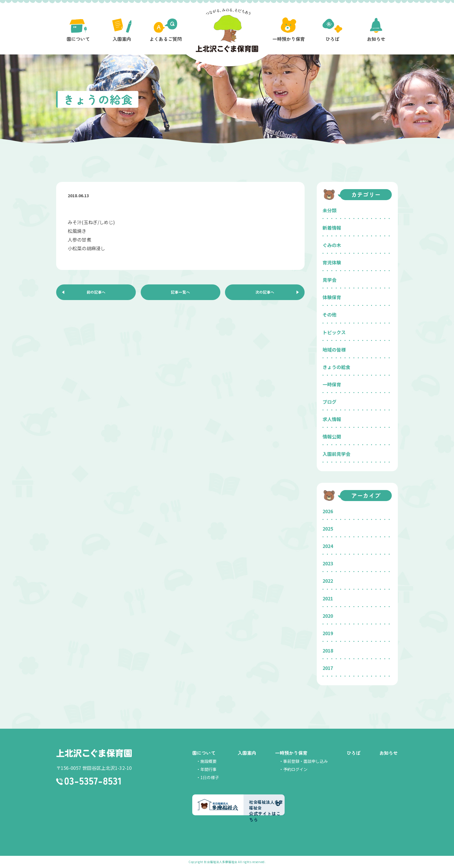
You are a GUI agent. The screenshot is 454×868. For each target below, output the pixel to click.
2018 (328, 650)
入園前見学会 (336, 454)
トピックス (334, 332)
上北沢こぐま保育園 (94, 754)
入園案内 (247, 753)
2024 (328, 546)
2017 (328, 668)
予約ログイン (295, 769)
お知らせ (389, 753)
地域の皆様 (334, 350)
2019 (328, 633)
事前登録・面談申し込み (305, 761)
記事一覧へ (180, 293)
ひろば (354, 753)
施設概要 (208, 761)
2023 (328, 563)
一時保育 (332, 384)
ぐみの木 (332, 245)
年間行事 (208, 769)
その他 (329, 315)
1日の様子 (210, 777)
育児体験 (332, 262)
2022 (328, 581)
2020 (328, 616)
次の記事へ (265, 293)
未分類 (329, 210)
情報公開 (332, 436)
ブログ (329, 402)
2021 (328, 598)
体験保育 (332, 297)
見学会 (329, 280)
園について (204, 753)
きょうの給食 (336, 367)
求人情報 (332, 419)
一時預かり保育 (291, 753)
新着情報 (332, 228)
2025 (328, 529)
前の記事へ (96, 293)
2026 (328, 511)
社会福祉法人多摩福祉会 (221, 862)
